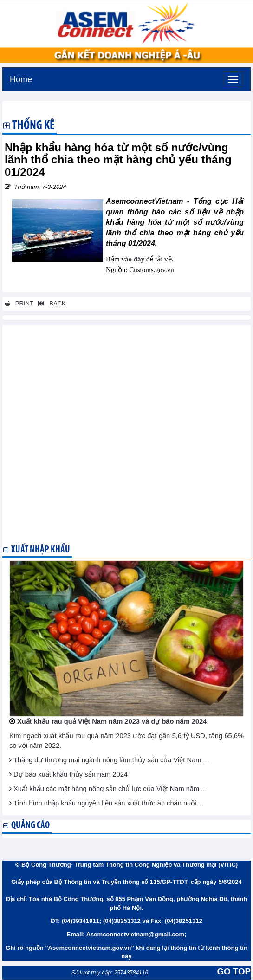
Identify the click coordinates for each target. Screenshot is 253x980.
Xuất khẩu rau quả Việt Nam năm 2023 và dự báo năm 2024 (112, 721)
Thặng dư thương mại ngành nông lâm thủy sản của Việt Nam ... (111, 760)
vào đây (133, 259)
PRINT (19, 303)
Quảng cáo (30, 826)
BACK (50, 303)
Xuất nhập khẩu (41, 550)
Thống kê (33, 126)
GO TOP (234, 971)
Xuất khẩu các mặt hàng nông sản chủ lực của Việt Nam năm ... (110, 789)
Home (21, 78)
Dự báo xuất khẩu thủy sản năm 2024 (71, 774)
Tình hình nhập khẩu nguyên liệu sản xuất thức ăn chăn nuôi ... (109, 803)
